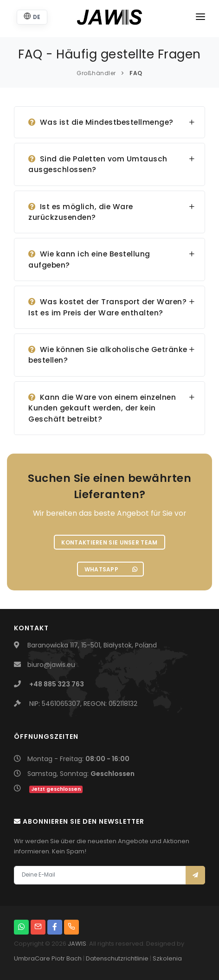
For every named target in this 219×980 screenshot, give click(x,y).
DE (32, 16)
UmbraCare (32, 958)
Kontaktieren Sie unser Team (109, 542)
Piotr (58, 958)
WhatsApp (111, 569)
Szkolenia (167, 958)
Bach (74, 958)
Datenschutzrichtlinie (117, 958)
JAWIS (77, 944)
